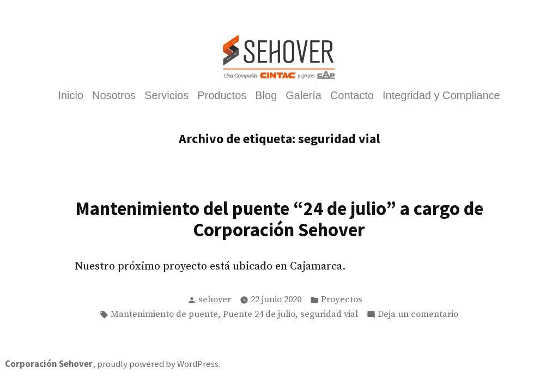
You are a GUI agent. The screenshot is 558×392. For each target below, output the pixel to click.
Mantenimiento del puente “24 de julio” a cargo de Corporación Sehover (279, 219)
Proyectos (342, 300)
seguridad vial (329, 314)
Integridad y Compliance (441, 96)
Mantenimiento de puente (164, 314)
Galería (304, 96)
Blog (266, 96)
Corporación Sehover (49, 364)
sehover (215, 300)
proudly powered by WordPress (158, 364)
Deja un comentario (418, 315)
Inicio (71, 96)
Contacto (352, 96)
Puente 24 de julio (259, 314)
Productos (222, 96)
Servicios (166, 96)
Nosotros (114, 96)
